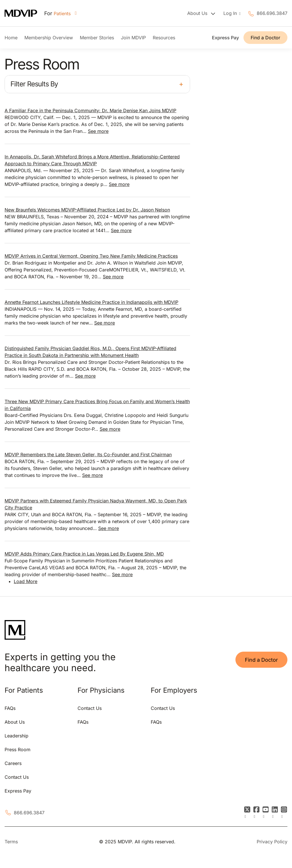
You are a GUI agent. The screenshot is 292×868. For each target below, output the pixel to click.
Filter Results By (34, 84)
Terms (11, 842)
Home (11, 38)
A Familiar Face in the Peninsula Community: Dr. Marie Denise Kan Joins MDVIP (90, 110)
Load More (26, 581)
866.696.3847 (272, 13)
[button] (97, 84)
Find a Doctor (265, 38)
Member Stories (97, 38)
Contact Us (17, 777)
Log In (231, 13)
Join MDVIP (133, 38)
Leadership (17, 736)
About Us (15, 722)
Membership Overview (49, 38)
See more (98, 131)
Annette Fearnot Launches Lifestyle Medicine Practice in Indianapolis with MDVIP (91, 302)
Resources (164, 38)
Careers (13, 763)
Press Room (18, 749)
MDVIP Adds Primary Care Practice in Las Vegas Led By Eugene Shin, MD (84, 554)
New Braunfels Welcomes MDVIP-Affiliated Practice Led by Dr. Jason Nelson (87, 210)
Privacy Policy (272, 842)
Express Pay (225, 38)
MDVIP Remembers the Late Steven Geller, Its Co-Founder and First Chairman (88, 455)
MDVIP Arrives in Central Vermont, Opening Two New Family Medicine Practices (91, 256)
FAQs (10, 708)
